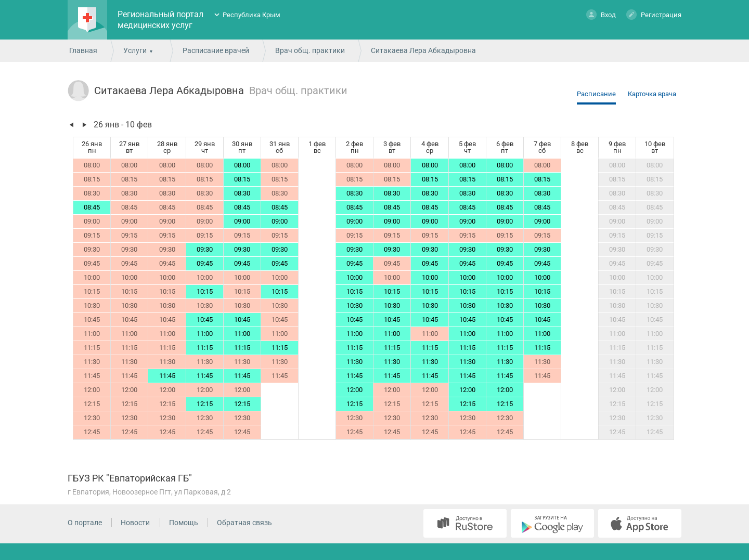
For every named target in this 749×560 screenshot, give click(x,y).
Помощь (184, 523)
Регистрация (654, 14)
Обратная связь (244, 523)
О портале (85, 523)
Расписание (596, 94)
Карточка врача (652, 94)
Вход (601, 14)
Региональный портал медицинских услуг (160, 20)
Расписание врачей (216, 50)
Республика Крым (251, 15)
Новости (135, 523)
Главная (83, 50)
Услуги (135, 50)
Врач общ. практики (310, 50)
